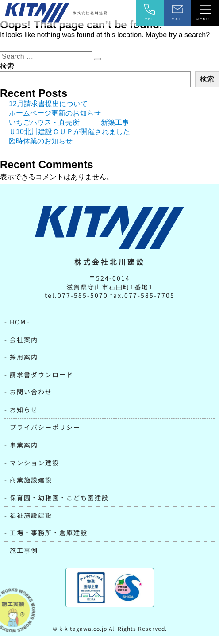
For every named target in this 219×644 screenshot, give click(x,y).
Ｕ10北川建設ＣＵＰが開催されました (69, 139)
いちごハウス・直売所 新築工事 (69, 129)
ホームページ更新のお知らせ (55, 120)
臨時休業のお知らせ (41, 148)
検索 (7, 73)
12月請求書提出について (48, 111)
